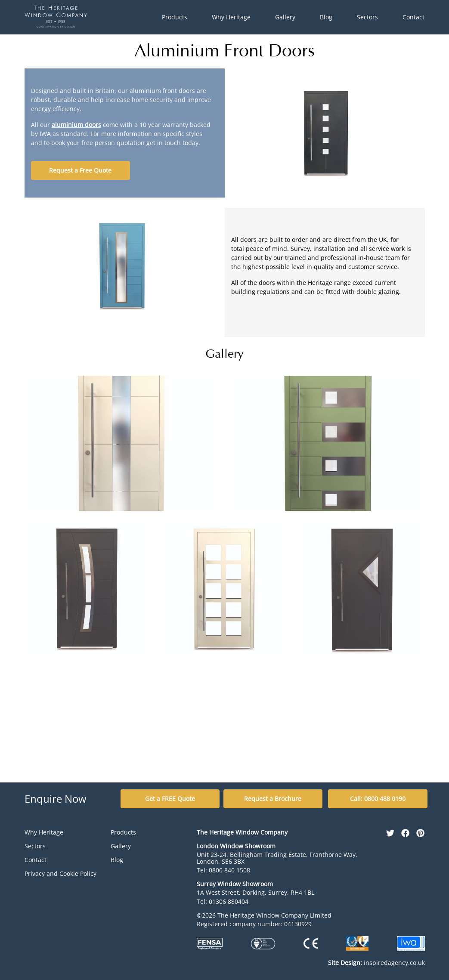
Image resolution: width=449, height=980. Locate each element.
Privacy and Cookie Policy (60, 873)
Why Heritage (231, 17)
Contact (413, 17)
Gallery (285, 17)
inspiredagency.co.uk (376, 963)
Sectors (367, 17)
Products (175, 17)
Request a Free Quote (80, 170)
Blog (326, 17)
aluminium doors (76, 125)
